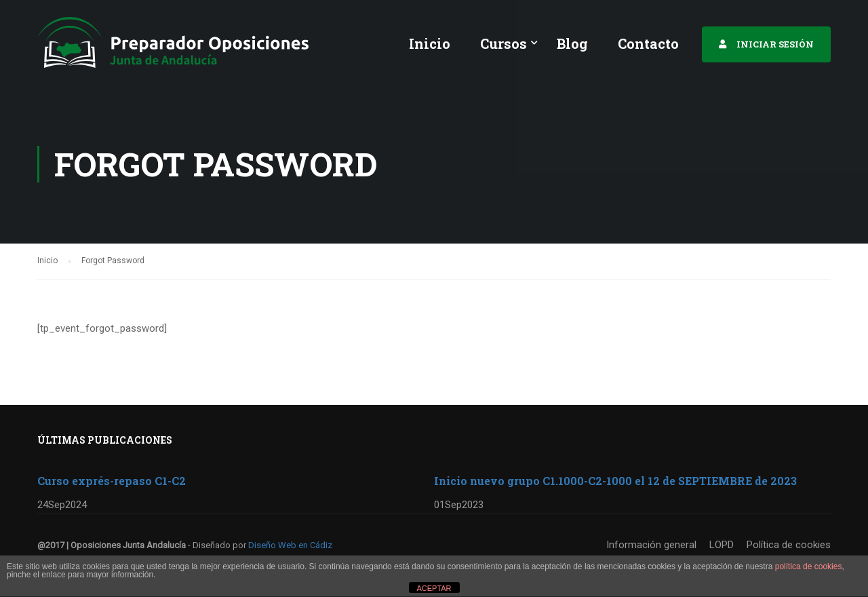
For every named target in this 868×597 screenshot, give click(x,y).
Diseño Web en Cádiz (290, 545)
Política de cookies (789, 545)
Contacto (648, 43)
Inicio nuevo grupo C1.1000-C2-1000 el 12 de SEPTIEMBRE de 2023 (615, 481)
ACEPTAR (434, 588)
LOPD (722, 545)
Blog (572, 43)
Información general (651, 545)
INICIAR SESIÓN (775, 44)
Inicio (430, 43)
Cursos (504, 43)
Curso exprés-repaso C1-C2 (112, 481)
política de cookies (809, 566)
